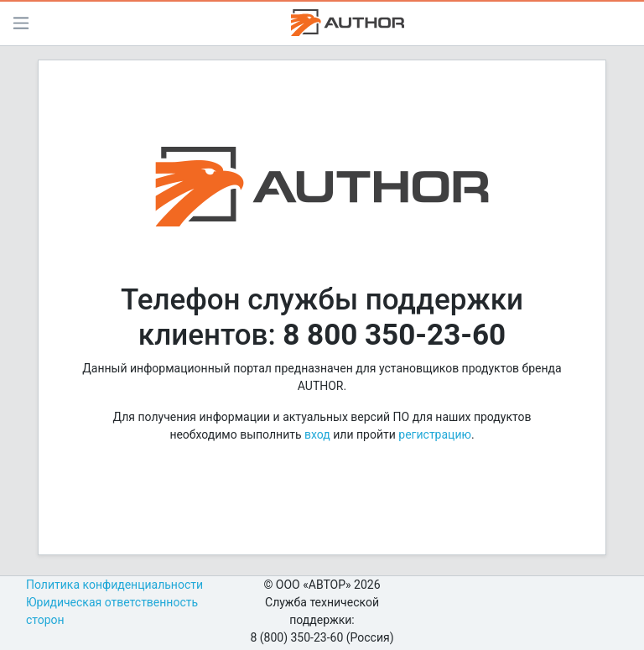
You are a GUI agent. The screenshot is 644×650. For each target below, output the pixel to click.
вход (317, 434)
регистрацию (435, 434)
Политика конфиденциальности (114, 585)
